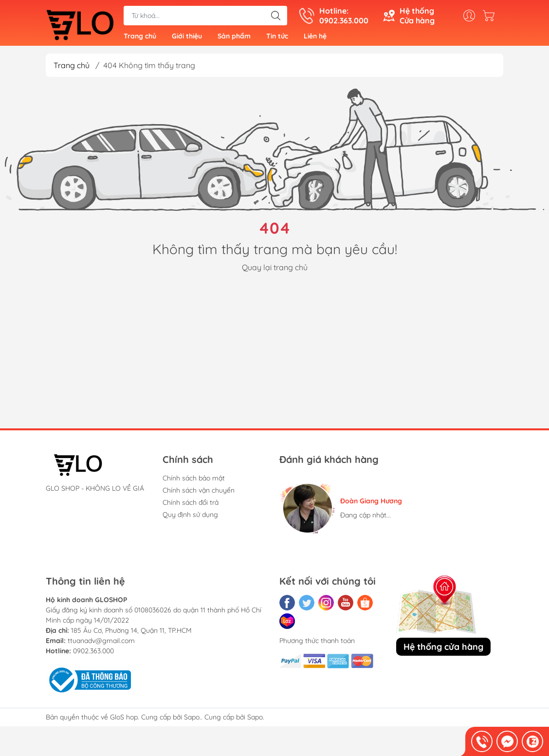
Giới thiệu (187, 38)
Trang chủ (140, 38)
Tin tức (277, 38)
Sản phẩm (234, 38)
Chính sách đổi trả (191, 506)
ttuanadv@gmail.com (101, 644)
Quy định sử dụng (190, 518)
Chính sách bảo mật (194, 481)
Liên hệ (315, 38)
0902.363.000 (93, 654)
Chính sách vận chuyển (199, 494)
